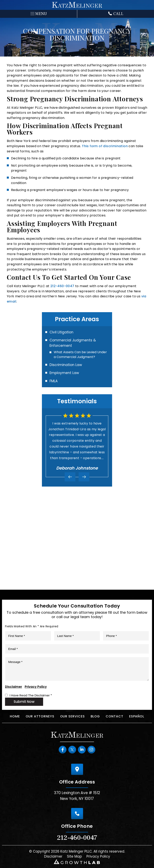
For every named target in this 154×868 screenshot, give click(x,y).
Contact (114, 716)
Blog (95, 716)
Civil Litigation (61, 332)
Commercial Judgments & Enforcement (73, 343)
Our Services (72, 716)
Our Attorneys (40, 716)
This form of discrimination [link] (105, 146)
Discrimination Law (66, 365)
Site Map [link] (74, 856)
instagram (91, 749)
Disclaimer (14, 687)
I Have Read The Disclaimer (31, 695)
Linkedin (82, 749)
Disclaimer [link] (53, 856)
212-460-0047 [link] (62, 286)
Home (15, 716)
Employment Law (64, 373)
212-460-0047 (77, 838)
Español (137, 716)
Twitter (72, 749)
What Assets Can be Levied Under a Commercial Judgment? (80, 355)
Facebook (63, 749)
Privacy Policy (36, 687)
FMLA (54, 381)
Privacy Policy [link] (98, 856)
